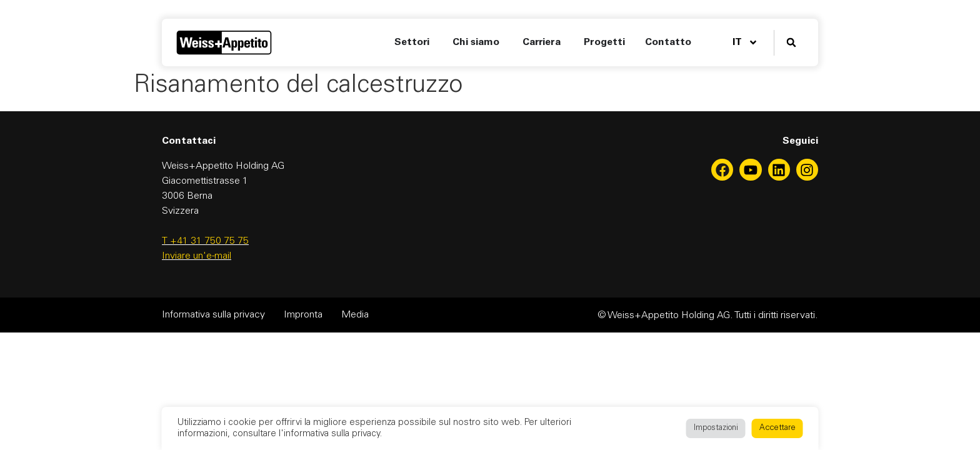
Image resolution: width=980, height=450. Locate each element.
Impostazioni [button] (716, 428)
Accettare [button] (777, 428)
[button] (791, 43)
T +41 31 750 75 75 (205, 241)
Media (355, 315)
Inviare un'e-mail (197, 256)
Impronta (303, 315)
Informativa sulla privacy (213, 315)
